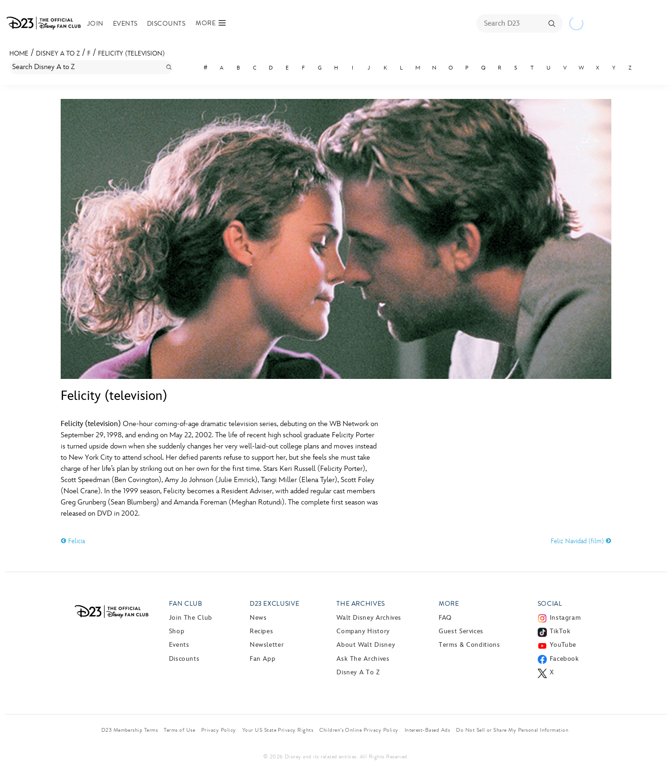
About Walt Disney (366, 645)
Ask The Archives (363, 659)
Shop (177, 631)
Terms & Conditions (469, 645)
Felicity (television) (131, 53)
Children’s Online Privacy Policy (359, 730)
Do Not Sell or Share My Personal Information (512, 730)
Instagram (565, 618)
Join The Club (191, 618)
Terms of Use (179, 730)
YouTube (563, 645)
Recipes (261, 631)
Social (550, 604)
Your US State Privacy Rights (278, 730)
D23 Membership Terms (130, 730)
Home (19, 53)
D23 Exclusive (274, 604)
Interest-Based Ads (427, 730)
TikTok (560, 631)
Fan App (262, 659)
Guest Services (461, 631)
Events (125, 24)
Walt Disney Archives (369, 618)
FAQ (445, 618)
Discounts (166, 24)
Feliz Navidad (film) (581, 541)
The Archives (361, 604)
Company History (363, 631)
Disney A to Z (58, 53)
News (258, 618)
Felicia (73, 541)
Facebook (564, 659)
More (449, 604)
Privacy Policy (219, 730)
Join (95, 24)
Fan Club (186, 604)
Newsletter (267, 645)
